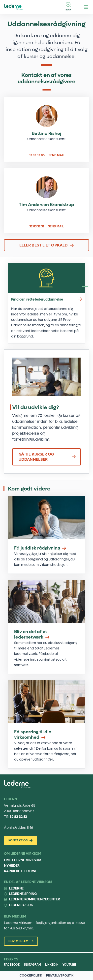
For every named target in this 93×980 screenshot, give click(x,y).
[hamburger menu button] (86, 7)
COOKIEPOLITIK (31, 976)
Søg (68, 10)
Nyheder (12, 866)
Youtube (69, 965)
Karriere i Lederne (21, 871)
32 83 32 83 (18, 817)
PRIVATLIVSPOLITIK (60, 976)
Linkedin (52, 965)
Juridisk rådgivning (46, 535)
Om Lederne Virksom (23, 860)
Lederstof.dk (21, 905)
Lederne (16, 888)
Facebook (12, 965)
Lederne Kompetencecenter (34, 899)
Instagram (33, 965)
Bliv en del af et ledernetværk (46, 627)
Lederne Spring (23, 894)
